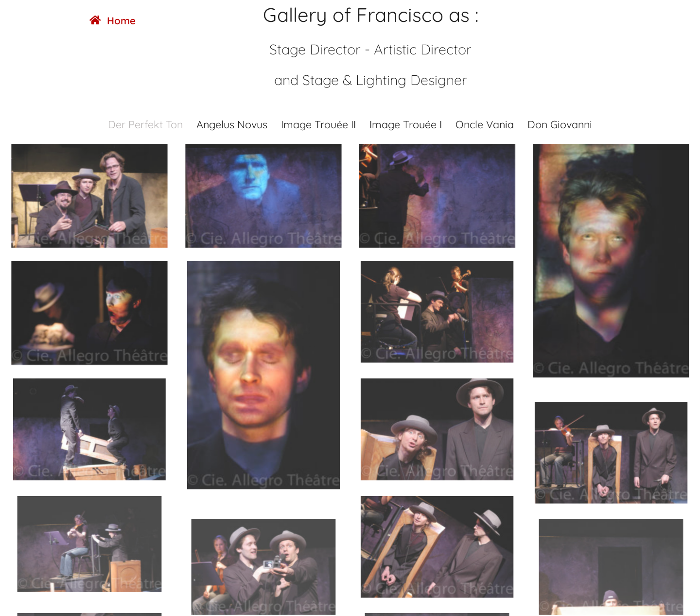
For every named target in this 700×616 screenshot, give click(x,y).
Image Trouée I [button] (406, 124)
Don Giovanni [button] (560, 124)
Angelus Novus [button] (232, 124)
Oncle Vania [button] (485, 124)
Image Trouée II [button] (318, 124)
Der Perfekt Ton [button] (145, 124)
